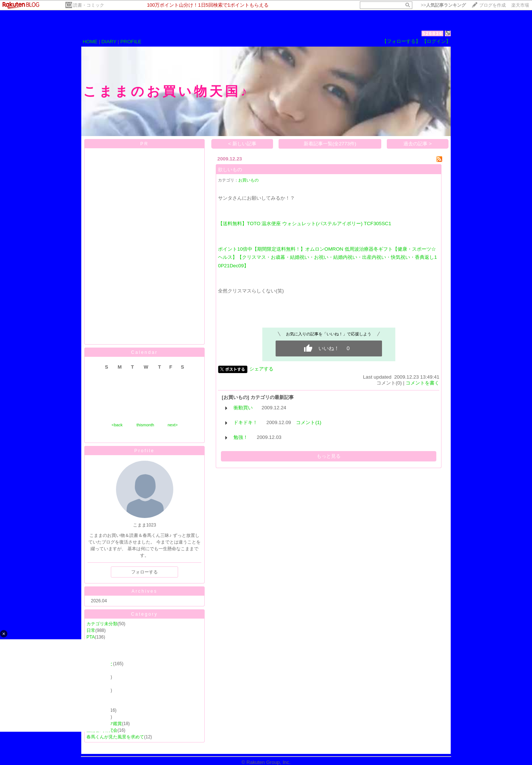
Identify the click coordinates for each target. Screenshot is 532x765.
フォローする (144, 572)
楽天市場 (520, 5)
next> (173, 425)
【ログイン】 (436, 41)
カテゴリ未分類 (102, 624)
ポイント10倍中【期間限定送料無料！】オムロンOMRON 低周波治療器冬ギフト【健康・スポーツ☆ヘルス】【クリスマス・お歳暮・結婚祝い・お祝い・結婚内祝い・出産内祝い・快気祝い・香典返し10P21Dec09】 (327, 257)
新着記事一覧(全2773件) (330, 144)
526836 (432, 33)
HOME (90, 42)
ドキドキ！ (245, 422)
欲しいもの (230, 170)
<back (117, 425)
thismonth (145, 425)
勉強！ (241, 437)
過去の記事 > (418, 144)
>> (443, 5)
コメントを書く (422, 383)
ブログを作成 (492, 5)
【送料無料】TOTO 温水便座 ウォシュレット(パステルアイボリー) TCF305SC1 (305, 224)
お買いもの (248, 180)
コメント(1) (308, 422)
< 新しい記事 (243, 144)
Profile (144, 451)
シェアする (261, 369)
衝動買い (243, 408)
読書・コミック (89, 5)
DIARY (109, 42)
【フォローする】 (401, 41)
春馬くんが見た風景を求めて (115, 737)
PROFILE (131, 42)
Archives (144, 591)
